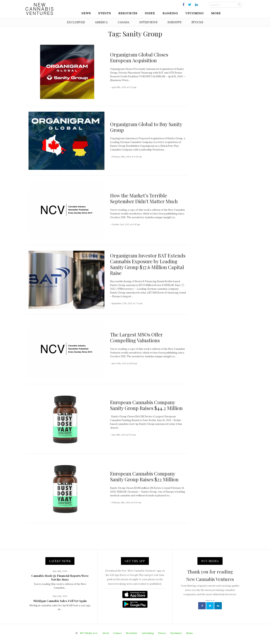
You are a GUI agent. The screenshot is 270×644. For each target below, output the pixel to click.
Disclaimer (176, 633)
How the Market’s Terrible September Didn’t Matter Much (144, 198)
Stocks (197, 22)
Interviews (148, 22)
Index (150, 13)
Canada (123, 22)
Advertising (148, 633)
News (86, 13)
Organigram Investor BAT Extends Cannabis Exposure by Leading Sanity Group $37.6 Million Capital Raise (148, 264)
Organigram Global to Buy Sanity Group (146, 127)
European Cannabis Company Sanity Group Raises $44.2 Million (146, 405)
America (101, 22)
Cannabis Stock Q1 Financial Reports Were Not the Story (60, 578)
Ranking (170, 13)
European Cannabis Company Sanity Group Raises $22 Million (144, 476)
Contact (117, 633)
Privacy (162, 633)
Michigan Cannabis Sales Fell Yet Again (60, 601)
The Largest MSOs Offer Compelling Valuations (136, 337)
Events (105, 13)
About (106, 633)
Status (189, 633)
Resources (128, 13)
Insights (174, 22)
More (216, 13)
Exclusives (76, 22)
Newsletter (132, 633)
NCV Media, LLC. (89, 633)
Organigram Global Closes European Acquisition (139, 57)
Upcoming (195, 13)
